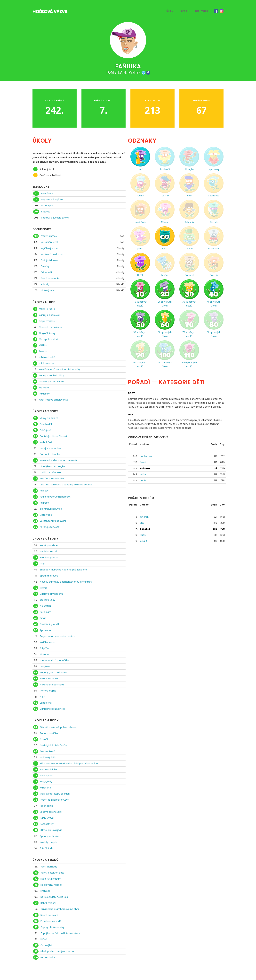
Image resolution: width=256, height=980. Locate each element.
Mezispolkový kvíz (49, 339)
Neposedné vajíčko (52, 200)
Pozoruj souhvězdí (50, 527)
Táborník (189, 222)
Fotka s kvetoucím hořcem (55, 497)
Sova (165, 249)
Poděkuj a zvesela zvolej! (55, 218)
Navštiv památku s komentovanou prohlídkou (66, 582)
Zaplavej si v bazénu (51, 594)
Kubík (143, 535)
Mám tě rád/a (47, 309)
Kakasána (45, 788)
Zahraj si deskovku (49, 315)
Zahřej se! (45, 430)
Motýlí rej (44, 388)
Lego (43, 564)
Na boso (44, 503)
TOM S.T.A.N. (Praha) (123, 72)
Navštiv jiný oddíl (49, 624)
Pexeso (43, 351)
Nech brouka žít (49, 551)
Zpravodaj (46, 630)
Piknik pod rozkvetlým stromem (58, 951)
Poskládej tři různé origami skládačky (60, 369)
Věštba (43, 345)
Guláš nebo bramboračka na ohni (60, 909)
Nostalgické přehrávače (53, 745)
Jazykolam (46, 666)
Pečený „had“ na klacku (53, 673)
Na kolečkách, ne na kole (55, 897)
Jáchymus (146, 456)
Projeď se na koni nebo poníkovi (58, 636)
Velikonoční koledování (53, 521)
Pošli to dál (46, 424)
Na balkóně (46, 442)
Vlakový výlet (48, 290)
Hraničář (45, 891)
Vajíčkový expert (50, 248)
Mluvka (165, 222)
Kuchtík (140, 196)
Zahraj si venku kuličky (52, 376)
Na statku (45, 606)
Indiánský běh (48, 757)
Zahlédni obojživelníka (52, 709)
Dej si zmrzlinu (47, 321)
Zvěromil (189, 275)
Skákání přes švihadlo (52, 479)
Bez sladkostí (47, 751)
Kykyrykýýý (46, 782)
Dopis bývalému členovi (53, 436)
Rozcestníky (47, 824)
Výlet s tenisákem (50, 679)
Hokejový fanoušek (50, 448)
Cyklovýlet (46, 945)
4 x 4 (43, 697)
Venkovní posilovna (52, 254)
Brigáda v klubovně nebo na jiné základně (63, 570)
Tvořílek (165, 196)
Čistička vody (48, 600)
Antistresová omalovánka (54, 400)
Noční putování (49, 915)
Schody (45, 284)
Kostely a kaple (48, 842)
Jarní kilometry (49, 867)
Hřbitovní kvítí (47, 357)
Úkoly (170, 11)
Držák (140, 275)
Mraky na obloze (49, 418)
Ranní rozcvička (49, 733)
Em (142, 523)
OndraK (144, 517)
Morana (44, 654)
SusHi (143, 462)
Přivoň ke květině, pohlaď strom (58, 727)
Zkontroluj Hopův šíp (51, 509)
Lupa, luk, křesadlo (51, 879)
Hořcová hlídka (48, 770)
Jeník (143, 481)
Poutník (214, 275)
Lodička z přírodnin (50, 472)
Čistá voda (46, 515)
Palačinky (44, 394)
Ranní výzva (47, 818)
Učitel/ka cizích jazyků (52, 466)
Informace (201, 11)
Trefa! (43, 588)
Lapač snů (46, 703)
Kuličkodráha (47, 642)
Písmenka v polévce (50, 327)
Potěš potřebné (49, 545)
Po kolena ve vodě (51, 921)
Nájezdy (44, 491)
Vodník (189, 249)
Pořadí (184, 11)
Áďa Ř (144, 541)
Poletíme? (47, 193)
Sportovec (214, 196)
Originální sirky (47, 333)
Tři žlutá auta (46, 363)
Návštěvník (140, 222)
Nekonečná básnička (52, 685)
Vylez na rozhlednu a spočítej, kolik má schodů (66, 485)
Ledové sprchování (51, 812)
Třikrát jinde (47, 848)
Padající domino (50, 260)
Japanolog (214, 169)
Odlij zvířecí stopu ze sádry (55, 794)
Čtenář (44, 739)
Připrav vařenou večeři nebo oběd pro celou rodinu (69, 763)
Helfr (189, 196)
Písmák (214, 222)
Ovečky (45, 266)
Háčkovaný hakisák (51, 885)
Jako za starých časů (52, 873)
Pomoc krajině (48, 691)
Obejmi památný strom (53, 382)
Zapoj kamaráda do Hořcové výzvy (60, 933)
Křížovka (46, 212)
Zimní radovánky (50, 278)
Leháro (165, 275)
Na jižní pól (47, 206)
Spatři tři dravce (49, 576)
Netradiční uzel (49, 242)
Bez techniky (48, 957)
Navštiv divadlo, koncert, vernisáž (58, 460)
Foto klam (46, 612)
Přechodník (46, 806)
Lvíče (143, 474)
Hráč (140, 169)
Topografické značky (52, 927)
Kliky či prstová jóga (51, 830)
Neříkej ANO (47, 776)
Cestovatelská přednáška (54, 660)
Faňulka (145, 468)
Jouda (140, 249)
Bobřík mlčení (48, 903)
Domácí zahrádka (50, 454)
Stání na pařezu (49, 558)
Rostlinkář (165, 169)
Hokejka (189, 169)
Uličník (44, 939)
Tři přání (45, 648)
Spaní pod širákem (51, 836)
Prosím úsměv (49, 236)
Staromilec (214, 249)
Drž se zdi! (46, 272)
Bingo (43, 618)
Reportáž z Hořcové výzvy (54, 800)
